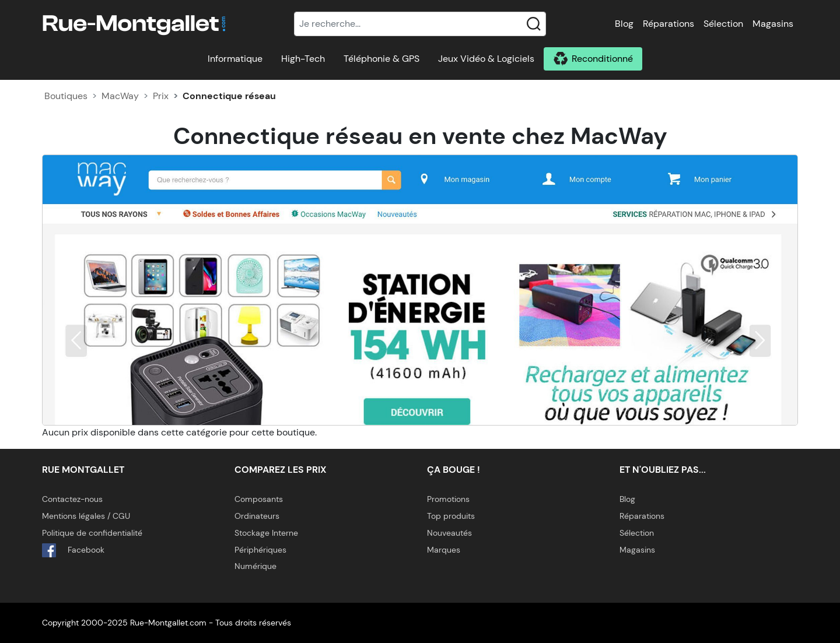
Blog (624, 24)
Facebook (73, 550)
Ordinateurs (257, 516)
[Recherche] (420, 24)
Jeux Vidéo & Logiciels (486, 59)
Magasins (773, 24)
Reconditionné (602, 59)
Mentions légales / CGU (86, 516)
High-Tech (303, 59)
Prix (161, 96)
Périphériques (260, 550)
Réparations (668, 24)
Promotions (448, 499)
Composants (259, 499)
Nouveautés (449, 533)
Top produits (451, 516)
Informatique (235, 59)
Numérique (256, 566)
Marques (444, 550)
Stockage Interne (266, 533)
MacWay (120, 96)
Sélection (723, 24)
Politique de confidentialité (92, 533)
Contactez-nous (72, 499)
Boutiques (66, 96)
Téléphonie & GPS (381, 59)
